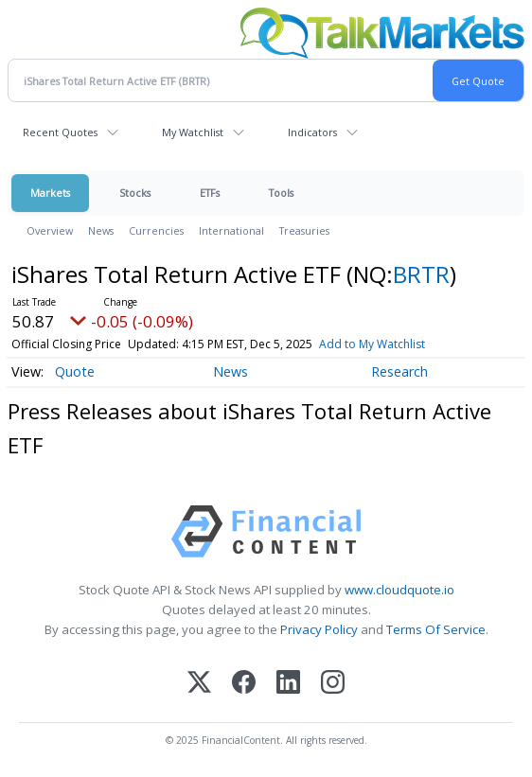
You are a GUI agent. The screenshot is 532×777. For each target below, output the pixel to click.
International (231, 230)
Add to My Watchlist (372, 344)
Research (399, 371)
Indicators (312, 132)
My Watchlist (193, 132)
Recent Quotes (60, 132)
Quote (75, 371)
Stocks (135, 193)
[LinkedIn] (288, 684)
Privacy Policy (319, 629)
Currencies (156, 230)
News (101, 230)
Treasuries (304, 230)
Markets (50, 193)
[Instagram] (333, 684)
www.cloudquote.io (399, 590)
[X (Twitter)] (199, 684)
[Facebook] (244, 684)
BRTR (421, 274)
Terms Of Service (436, 629)
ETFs (210, 193)
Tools (281, 193)
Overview (50, 230)
